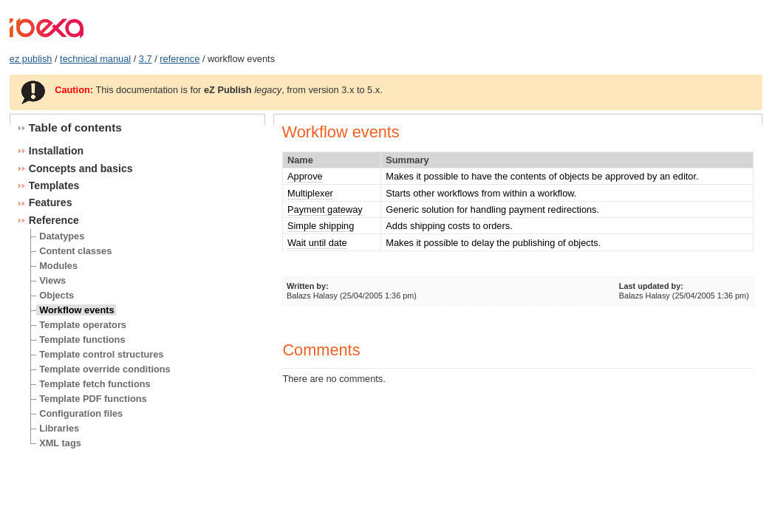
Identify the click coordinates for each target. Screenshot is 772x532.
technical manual (95, 59)
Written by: (308, 286)
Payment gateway (325, 209)
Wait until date (317, 243)
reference (180, 59)
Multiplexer (310, 193)
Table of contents (75, 127)
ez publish (31, 59)
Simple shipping (321, 226)
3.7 (146, 59)
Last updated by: (651, 286)
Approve (305, 176)
